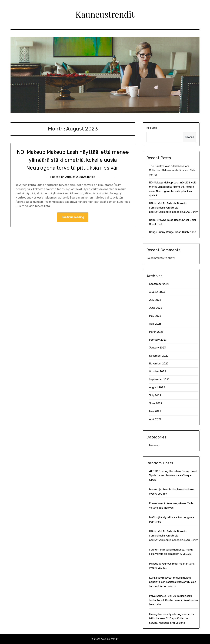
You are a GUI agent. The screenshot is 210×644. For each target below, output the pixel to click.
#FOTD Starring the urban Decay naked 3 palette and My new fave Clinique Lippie (173, 476)
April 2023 (155, 324)
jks (93, 177)
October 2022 (158, 371)
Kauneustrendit (105, 14)
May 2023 (155, 316)
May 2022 (155, 411)
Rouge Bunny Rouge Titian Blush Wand (173, 232)
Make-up (154, 445)
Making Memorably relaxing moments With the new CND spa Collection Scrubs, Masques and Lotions (171, 618)
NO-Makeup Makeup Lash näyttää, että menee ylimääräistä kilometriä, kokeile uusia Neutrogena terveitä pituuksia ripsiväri (73, 160)
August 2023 (157, 292)
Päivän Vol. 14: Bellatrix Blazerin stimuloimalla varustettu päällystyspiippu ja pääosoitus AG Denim (174, 208)
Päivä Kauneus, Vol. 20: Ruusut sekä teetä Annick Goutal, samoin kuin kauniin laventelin (173, 600)
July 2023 (155, 300)
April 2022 (155, 419)
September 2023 (159, 284)
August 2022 (157, 387)
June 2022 (156, 403)
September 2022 (159, 380)
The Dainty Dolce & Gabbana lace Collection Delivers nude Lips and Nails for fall (172, 170)
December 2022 (159, 356)
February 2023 (158, 340)
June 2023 (156, 308)
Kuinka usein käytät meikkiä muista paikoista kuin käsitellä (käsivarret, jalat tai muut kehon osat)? (172, 582)
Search (152, 128)
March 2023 (156, 332)
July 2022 (155, 395)
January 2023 (157, 348)
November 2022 (159, 364)
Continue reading (73, 217)
